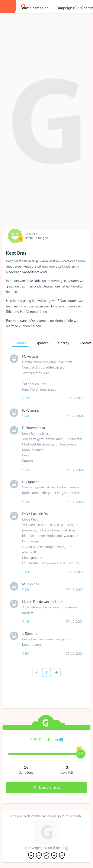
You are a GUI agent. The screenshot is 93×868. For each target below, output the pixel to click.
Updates (42, 343)
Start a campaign (35, 8)
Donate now (47, 787)
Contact (86, 343)
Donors (20, 343)
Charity (64, 343)
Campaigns (65, 8)
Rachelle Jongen (36, 238)
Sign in (80, 8)
